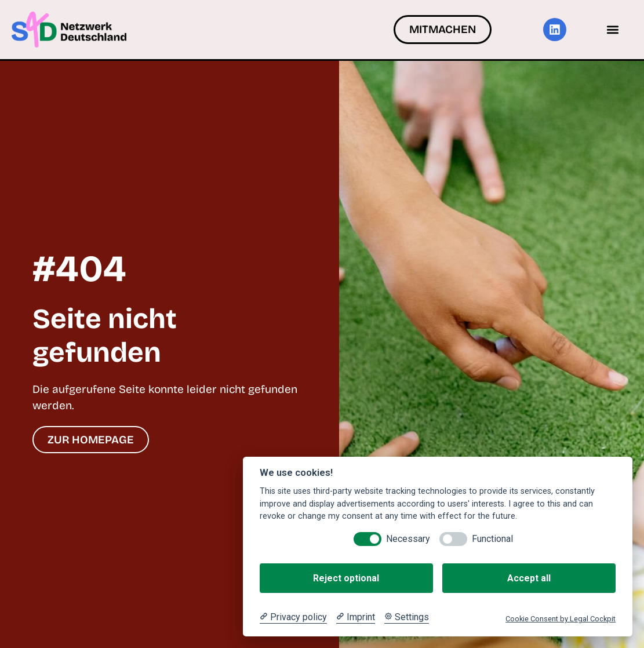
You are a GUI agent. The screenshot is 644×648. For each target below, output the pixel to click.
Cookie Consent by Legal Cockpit (561, 619)
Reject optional (346, 578)
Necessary (408, 539)
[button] (613, 29)
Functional (492, 539)
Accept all (529, 578)
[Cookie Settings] (407, 617)
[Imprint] (356, 617)
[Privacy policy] (293, 617)
